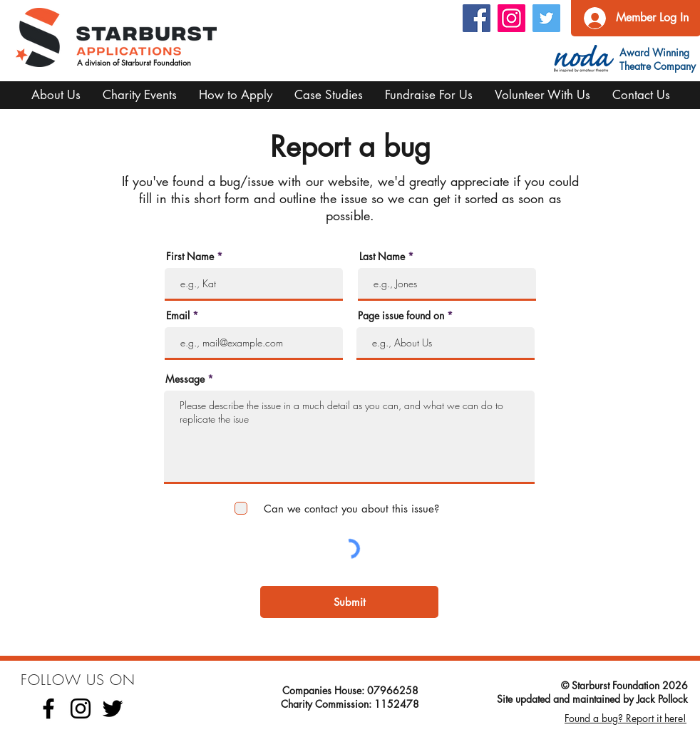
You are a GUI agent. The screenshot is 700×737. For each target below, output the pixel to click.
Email (178, 316)
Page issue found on (401, 316)
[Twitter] (113, 708)
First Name (190, 257)
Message (185, 379)
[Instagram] (511, 18)
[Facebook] (48, 708)
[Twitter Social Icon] (546, 18)
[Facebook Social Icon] (477, 18)
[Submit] (349, 602)
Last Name (382, 257)
